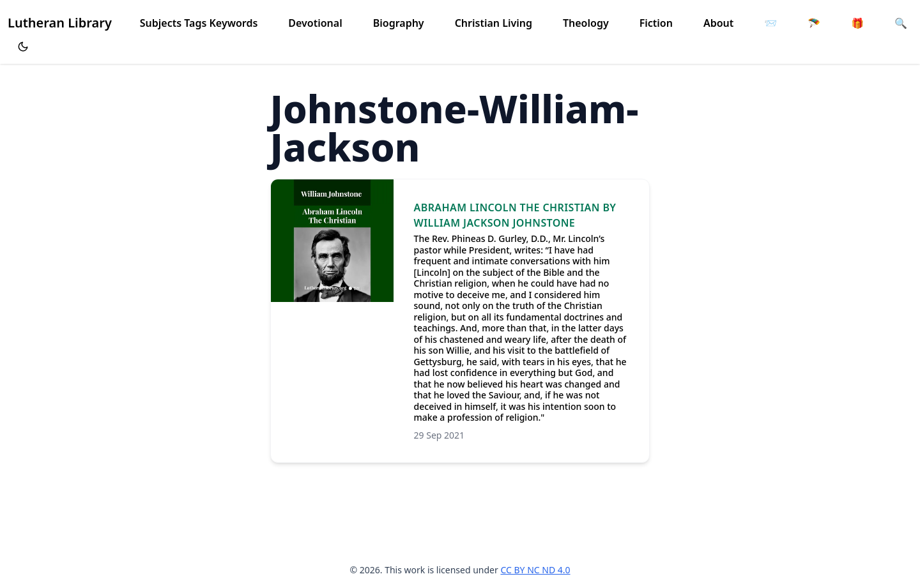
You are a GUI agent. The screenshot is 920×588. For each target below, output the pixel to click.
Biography (399, 23)
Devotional (315, 23)
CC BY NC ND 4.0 (535, 570)
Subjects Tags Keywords (199, 23)
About (718, 23)
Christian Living (494, 23)
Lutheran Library (60, 23)
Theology (586, 23)
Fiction (656, 23)
